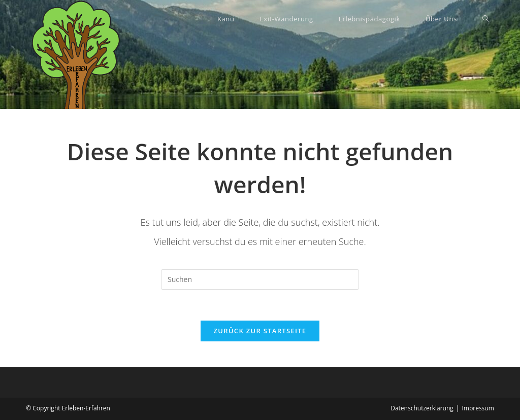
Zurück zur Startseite (260, 331)
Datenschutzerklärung (422, 408)
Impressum (478, 408)
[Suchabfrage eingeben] (260, 279)
